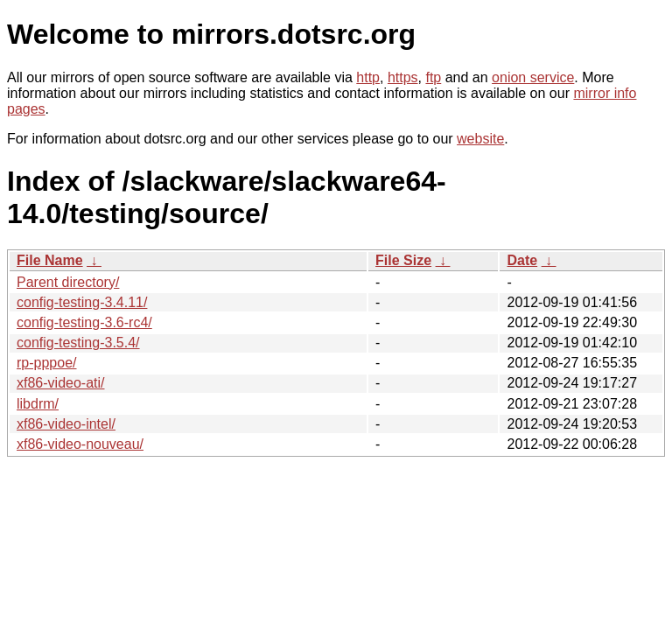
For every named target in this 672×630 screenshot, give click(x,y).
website (480, 139)
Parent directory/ (68, 282)
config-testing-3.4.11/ (82, 302)
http (368, 77)
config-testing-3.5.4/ (78, 343)
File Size (403, 260)
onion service (533, 77)
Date (522, 260)
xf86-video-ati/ (61, 383)
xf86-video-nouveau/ (80, 444)
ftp (433, 77)
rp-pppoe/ (47, 363)
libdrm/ (38, 404)
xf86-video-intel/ (66, 424)
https (403, 77)
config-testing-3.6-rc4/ (84, 322)
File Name (50, 260)
